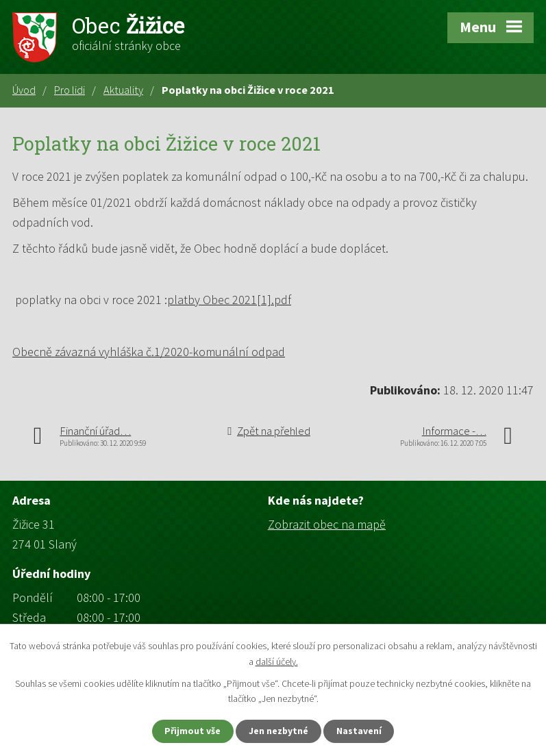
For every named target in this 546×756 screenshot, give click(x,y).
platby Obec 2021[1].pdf (229, 300)
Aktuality (123, 90)
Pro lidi (70, 90)
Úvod (24, 90)
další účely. (277, 661)
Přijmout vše (189, 731)
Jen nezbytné (279, 731)
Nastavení (362, 731)
